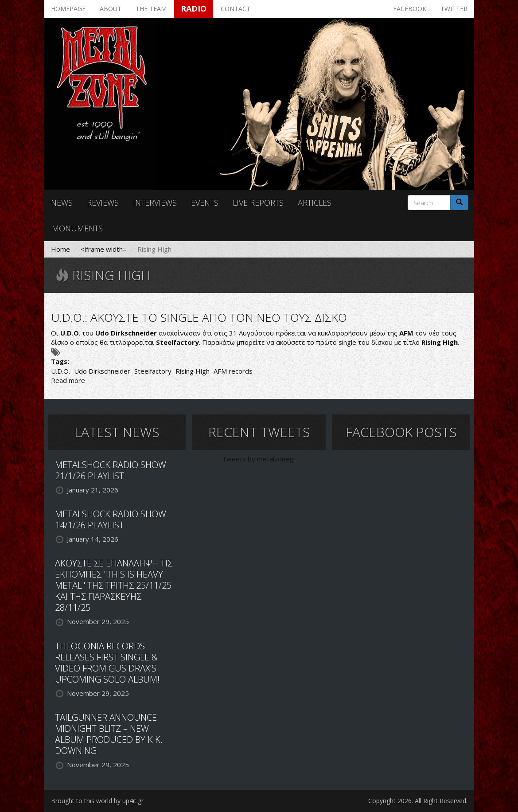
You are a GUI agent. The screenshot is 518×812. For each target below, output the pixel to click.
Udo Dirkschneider (102, 371)
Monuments (77, 228)
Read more (68, 380)
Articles (315, 203)
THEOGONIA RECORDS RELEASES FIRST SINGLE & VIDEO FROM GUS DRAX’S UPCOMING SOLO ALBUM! (107, 663)
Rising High (193, 371)
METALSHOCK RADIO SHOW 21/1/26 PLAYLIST (111, 470)
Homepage (68, 9)
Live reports (258, 203)
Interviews (155, 203)
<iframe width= (104, 249)
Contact (236, 9)
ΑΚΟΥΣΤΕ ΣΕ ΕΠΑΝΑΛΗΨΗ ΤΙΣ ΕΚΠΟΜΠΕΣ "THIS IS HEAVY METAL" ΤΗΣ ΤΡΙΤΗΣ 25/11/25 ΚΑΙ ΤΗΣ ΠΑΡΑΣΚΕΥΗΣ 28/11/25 (114, 585)
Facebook (410, 9)
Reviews (103, 203)
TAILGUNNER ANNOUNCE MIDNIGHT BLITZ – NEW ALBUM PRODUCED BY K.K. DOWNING (109, 734)
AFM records (233, 371)
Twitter (454, 9)
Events (205, 203)
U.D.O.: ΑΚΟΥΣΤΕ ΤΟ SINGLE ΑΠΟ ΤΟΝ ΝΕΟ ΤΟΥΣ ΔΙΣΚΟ (199, 317)
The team (151, 9)
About (111, 9)
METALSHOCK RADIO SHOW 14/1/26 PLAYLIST (111, 519)
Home (60, 249)
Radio (194, 8)
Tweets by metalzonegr (259, 459)
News (62, 203)
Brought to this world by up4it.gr (97, 801)
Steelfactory (153, 371)
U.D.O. (60, 371)
